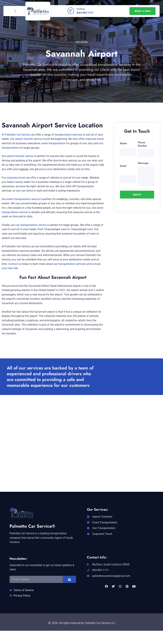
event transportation (53, 143)
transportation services (68, 135)
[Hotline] (71, 11)
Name (123, 143)
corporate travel (94, 139)
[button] (15, 11)
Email (123, 166)
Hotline (81, 9)
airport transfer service (29, 139)
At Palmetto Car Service (16, 135)
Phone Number (142, 144)
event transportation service (23, 199)
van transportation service (31, 225)
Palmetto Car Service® (32, 526)
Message (143, 163)
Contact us (15, 264)
